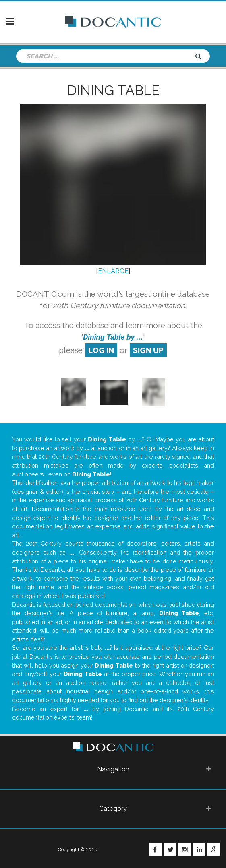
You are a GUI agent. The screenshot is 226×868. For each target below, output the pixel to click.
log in (101, 350)
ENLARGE (113, 271)
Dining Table (113, 90)
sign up (148, 350)
